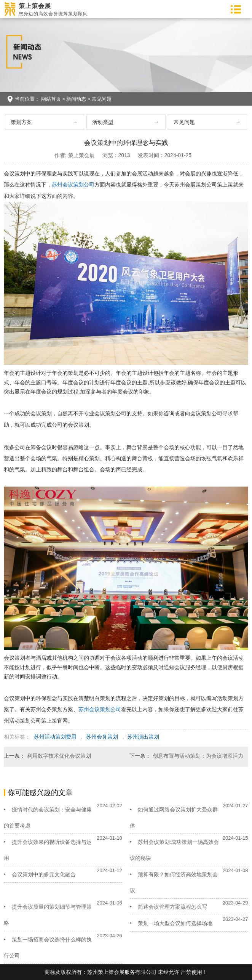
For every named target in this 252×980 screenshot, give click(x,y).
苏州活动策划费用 (55, 737)
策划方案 (21, 122)
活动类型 (103, 122)
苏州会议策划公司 (73, 185)
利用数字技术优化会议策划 (59, 756)
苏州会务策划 (102, 737)
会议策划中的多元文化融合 (44, 874)
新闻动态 (76, 99)
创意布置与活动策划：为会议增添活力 (198, 756)
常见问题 (102, 99)
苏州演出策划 (143, 737)
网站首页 (51, 99)
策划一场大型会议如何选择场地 (175, 923)
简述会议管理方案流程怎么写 (172, 907)
